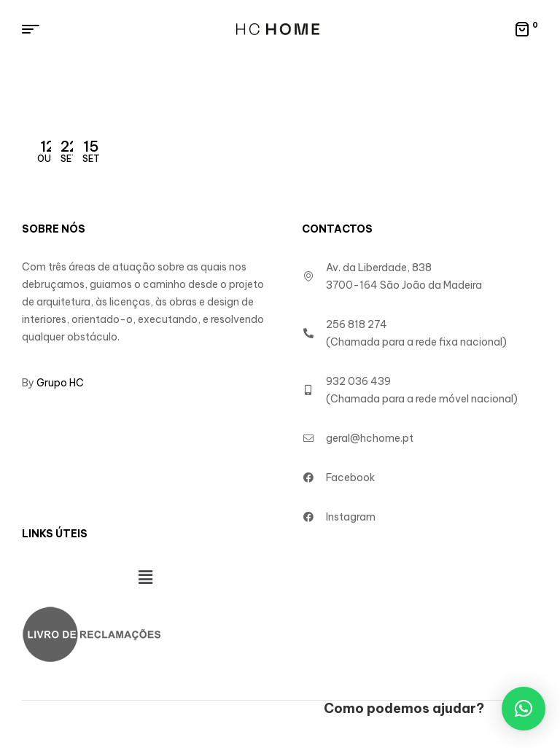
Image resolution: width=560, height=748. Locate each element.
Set (69, 151)
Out (47, 151)
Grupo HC (60, 383)
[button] (145, 577)
